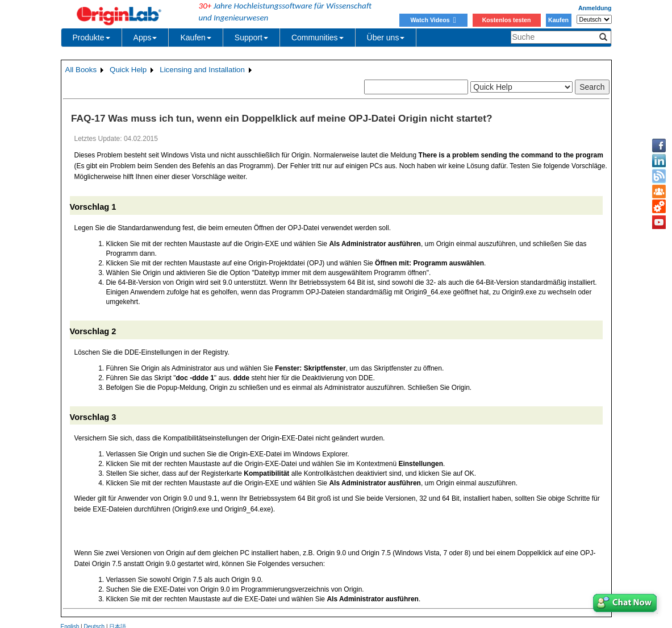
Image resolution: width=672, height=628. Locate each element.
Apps (145, 38)
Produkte (91, 38)
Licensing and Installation (202, 70)
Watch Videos (433, 20)
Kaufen (558, 20)
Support (251, 38)
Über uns (386, 38)
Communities (318, 38)
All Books (81, 70)
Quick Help (128, 70)
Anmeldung (595, 8)
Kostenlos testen (507, 20)
